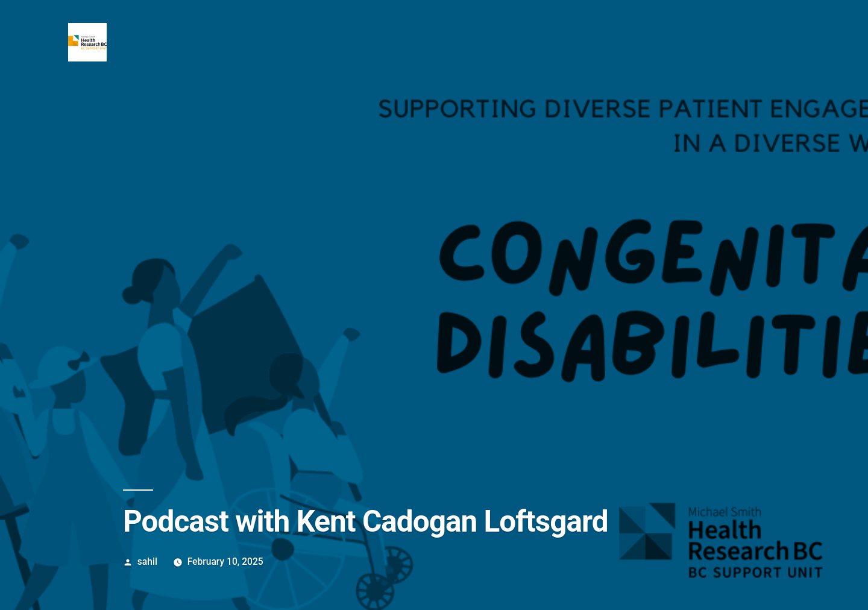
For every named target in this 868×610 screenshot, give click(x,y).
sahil (147, 561)
